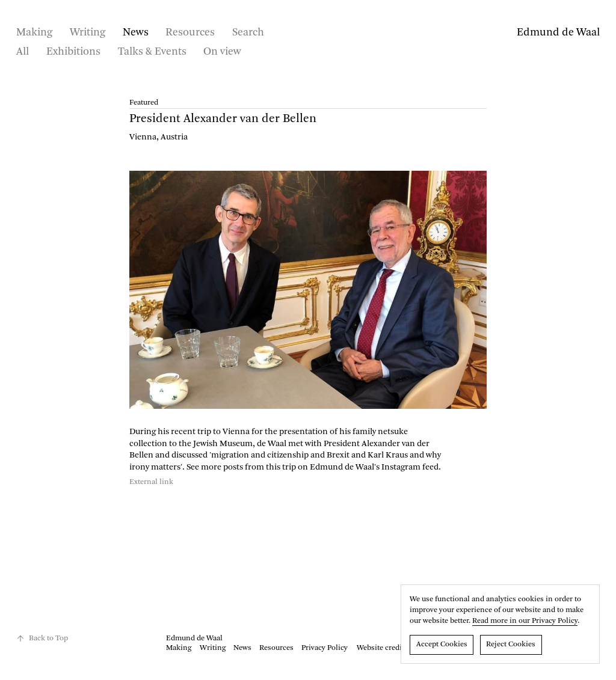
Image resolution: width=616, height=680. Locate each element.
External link (151, 482)
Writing (88, 32)
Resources (190, 32)
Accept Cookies (442, 645)
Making (34, 32)
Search (248, 32)
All (23, 52)
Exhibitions (73, 52)
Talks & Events (152, 52)
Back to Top (42, 639)
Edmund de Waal (558, 32)
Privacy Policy (325, 648)
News (136, 32)
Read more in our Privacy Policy (525, 621)
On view (222, 52)
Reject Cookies (511, 645)
